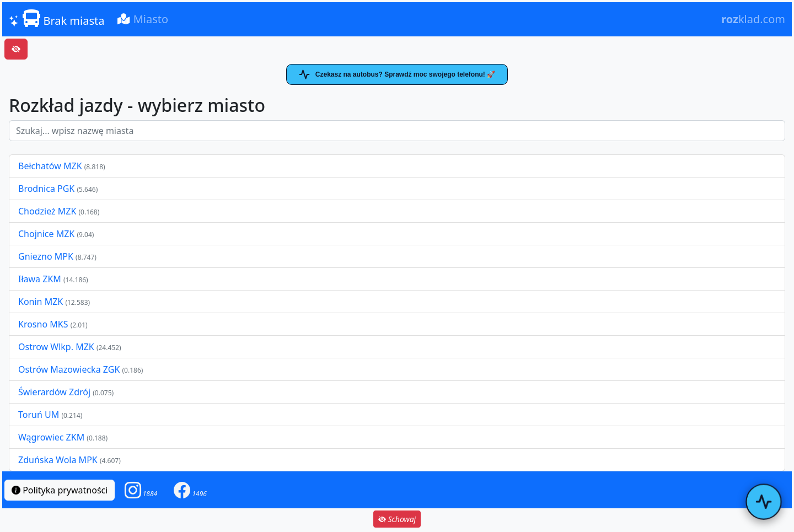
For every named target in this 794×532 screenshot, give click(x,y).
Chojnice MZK (47, 234)
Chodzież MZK (47, 211)
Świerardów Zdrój (54, 392)
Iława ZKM (40, 279)
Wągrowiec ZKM (52, 437)
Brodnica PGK (47, 189)
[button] (141, 490)
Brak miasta (57, 19)
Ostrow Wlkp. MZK (57, 347)
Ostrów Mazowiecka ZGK (70, 369)
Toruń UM (39, 415)
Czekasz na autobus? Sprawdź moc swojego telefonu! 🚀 (397, 74)
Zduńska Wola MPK (58, 460)
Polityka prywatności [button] (60, 490)
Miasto (143, 19)
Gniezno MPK (47, 256)
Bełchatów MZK (50, 166)
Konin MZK (41, 302)
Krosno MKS (44, 324)
